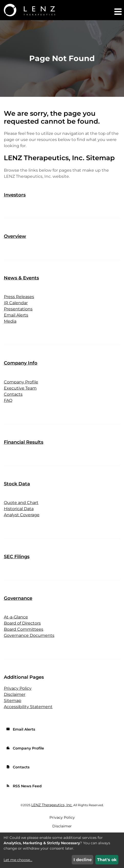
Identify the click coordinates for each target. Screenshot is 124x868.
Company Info (21, 363)
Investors (15, 195)
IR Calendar (16, 303)
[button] (118, 11)
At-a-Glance (16, 617)
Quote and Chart (21, 503)
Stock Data (17, 484)
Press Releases (19, 297)
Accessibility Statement (28, 707)
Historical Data (19, 509)
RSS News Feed (24, 786)
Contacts (13, 394)
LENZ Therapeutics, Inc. (52, 805)
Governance (18, 598)
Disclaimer (15, 694)
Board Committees (24, 629)
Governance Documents (29, 635)
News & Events (21, 278)
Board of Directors (22, 623)
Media (10, 321)
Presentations (18, 309)
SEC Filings (17, 557)
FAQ (8, 400)
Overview (15, 236)
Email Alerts (16, 315)
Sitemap (13, 701)
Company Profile (21, 382)
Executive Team (20, 388)
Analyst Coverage (22, 515)
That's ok (107, 860)
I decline (83, 860)
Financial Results (24, 442)
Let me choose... (18, 860)
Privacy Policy (18, 688)
